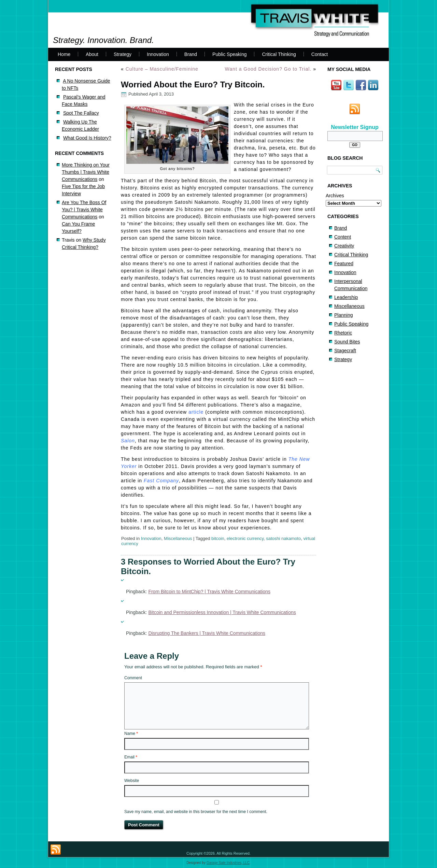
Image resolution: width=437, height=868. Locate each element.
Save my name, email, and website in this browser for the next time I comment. (196, 812)
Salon (128, 441)
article (196, 412)
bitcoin (218, 538)
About (92, 54)
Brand (191, 54)
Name (131, 734)
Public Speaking (229, 54)
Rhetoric (343, 333)
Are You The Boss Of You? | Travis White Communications (84, 210)
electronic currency (245, 538)
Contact (320, 54)
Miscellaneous (178, 538)
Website (132, 781)
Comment (133, 678)
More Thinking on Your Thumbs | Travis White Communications (86, 172)
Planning (344, 315)
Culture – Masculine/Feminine (162, 69)
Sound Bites (347, 342)
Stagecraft (345, 351)
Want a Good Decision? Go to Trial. (268, 69)
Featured (344, 264)
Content (343, 237)
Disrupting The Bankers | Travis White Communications (207, 633)
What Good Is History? (87, 138)
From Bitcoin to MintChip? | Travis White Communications (209, 592)
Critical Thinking (279, 54)
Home (64, 54)
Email (131, 757)
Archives (335, 196)
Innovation (158, 54)
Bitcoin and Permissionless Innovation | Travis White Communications (222, 612)
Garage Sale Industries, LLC (228, 863)
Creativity (344, 246)
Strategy (123, 54)
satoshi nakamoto (283, 538)
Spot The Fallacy (81, 113)
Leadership (346, 297)
